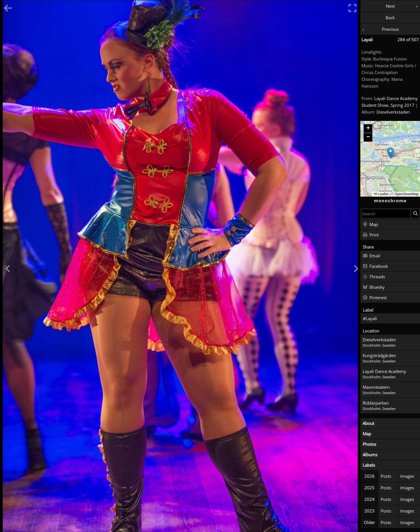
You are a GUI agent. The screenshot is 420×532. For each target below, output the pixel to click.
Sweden (389, 345)
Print (371, 235)
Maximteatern (376, 387)
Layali (367, 40)
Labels (369, 465)
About (368, 423)
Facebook (375, 266)
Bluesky (374, 287)
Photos (369, 444)
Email (371, 256)
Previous (390, 29)
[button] (390, 153)
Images (407, 476)
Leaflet (381, 194)
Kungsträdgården (379, 355)
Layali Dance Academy (384, 371)
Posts (386, 476)
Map (370, 225)
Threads (374, 277)
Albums (370, 455)
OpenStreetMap (407, 194)
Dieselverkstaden (393, 112)
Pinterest (375, 298)
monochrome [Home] (390, 201)
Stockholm (372, 345)
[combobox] (386, 214)
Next (390, 6)
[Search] (415, 214)
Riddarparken (376, 403)
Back (390, 18)
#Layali (370, 318)
